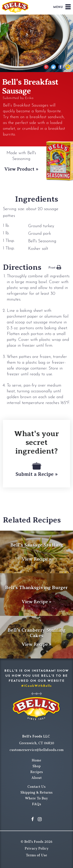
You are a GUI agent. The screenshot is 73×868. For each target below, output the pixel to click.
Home (36, 760)
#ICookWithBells (37, 686)
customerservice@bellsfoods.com (37, 750)
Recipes (37, 772)
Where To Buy (36, 798)
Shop (37, 766)
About (37, 778)
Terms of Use (36, 855)
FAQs (37, 804)
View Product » (21, 169)
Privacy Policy (37, 848)
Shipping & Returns (36, 792)
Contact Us (36, 787)
